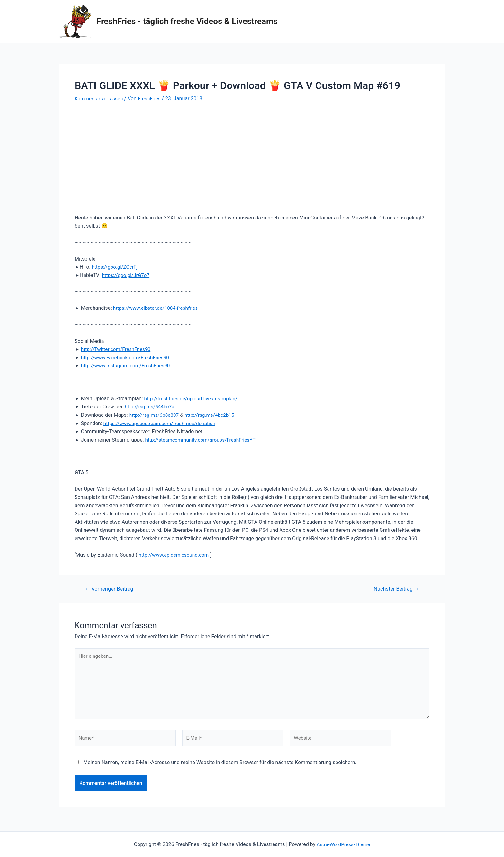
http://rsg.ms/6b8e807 (155, 415)
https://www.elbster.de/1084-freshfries (157, 308)
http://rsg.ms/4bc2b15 (213, 415)
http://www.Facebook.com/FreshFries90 (127, 357)
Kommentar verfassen (100, 98)
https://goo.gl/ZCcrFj (116, 267)
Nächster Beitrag (395, 589)
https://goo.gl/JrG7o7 (127, 275)
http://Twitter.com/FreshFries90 (117, 349)
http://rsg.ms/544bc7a (151, 407)
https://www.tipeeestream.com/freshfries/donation (162, 423)
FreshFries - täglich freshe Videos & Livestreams (187, 21)
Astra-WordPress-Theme (343, 844)
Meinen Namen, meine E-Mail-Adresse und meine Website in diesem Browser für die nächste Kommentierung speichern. (220, 766)
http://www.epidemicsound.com (175, 555)
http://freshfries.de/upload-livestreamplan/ (193, 399)
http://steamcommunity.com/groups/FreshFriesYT (203, 440)
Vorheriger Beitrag (111, 589)
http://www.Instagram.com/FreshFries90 (128, 366)
